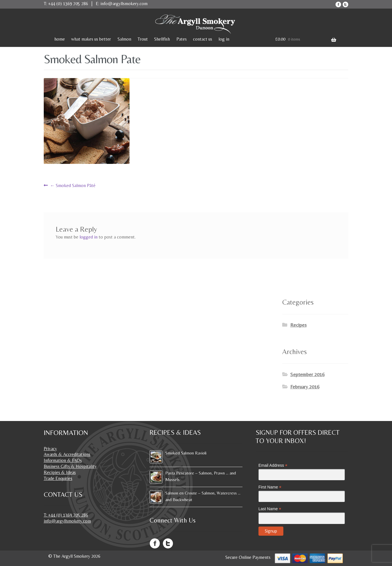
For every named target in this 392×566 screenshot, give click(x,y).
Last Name (270, 509)
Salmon (124, 39)
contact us (203, 39)
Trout (143, 39)
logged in (88, 237)
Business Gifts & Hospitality (70, 466)
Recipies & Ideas (60, 472)
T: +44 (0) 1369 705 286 (66, 515)
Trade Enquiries (58, 478)
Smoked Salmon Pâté (73, 185)
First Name (270, 487)
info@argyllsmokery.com (124, 4)
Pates (182, 39)
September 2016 (307, 374)
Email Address (273, 465)
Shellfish (162, 39)
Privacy (50, 449)
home (60, 39)
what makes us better (91, 39)
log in (224, 39)
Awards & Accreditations (67, 454)
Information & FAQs (63, 460)
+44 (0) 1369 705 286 (68, 4)
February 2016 (305, 387)
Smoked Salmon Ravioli (186, 453)
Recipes (298, 325)
